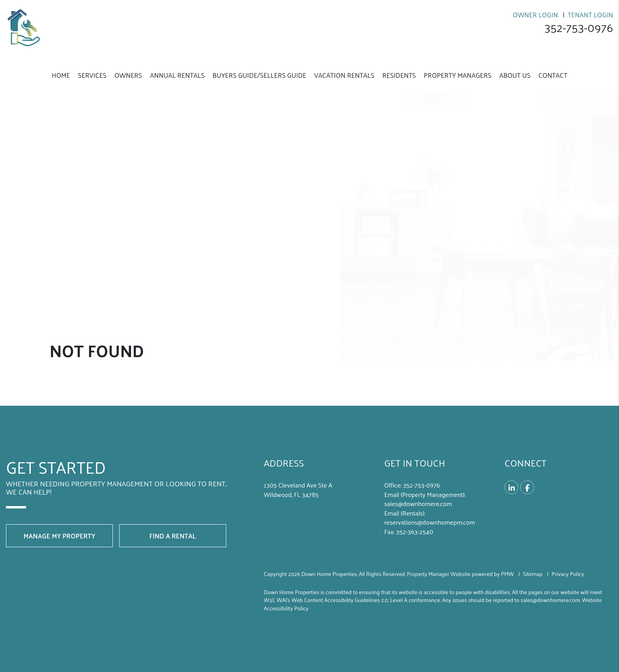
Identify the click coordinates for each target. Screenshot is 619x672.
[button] (511, 487)
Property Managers (458, 75)
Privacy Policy (568, 574)
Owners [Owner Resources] (128, 75)
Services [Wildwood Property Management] (92, 75)
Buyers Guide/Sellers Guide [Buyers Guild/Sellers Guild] (259, 75)
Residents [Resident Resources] (399, 75)
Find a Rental (173, 536)
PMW (507, 574)
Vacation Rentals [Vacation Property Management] (344, 75)
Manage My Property (59, 536)
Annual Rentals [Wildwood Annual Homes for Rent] (177, 75)
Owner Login (535, 15)
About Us (515, 75)
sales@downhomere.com (418, 504)
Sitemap (533, 574)
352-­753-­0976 (578, 28)
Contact (553, 75)
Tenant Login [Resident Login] (590, 15)
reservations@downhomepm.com (430, 522)
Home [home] (61, 75)
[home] (26, 27)
